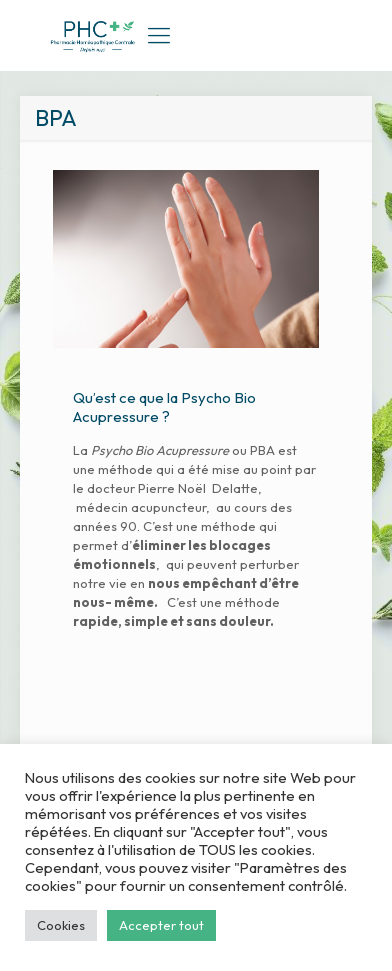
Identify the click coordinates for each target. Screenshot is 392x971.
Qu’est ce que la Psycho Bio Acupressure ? (164, 407)
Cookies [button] (61, 925)
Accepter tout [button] (161, 925)
